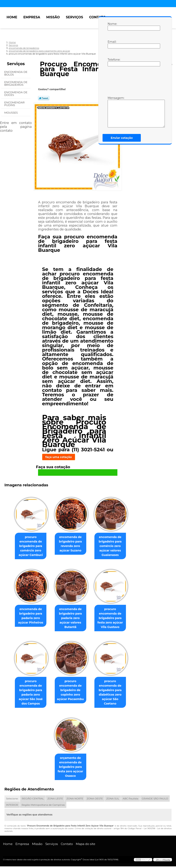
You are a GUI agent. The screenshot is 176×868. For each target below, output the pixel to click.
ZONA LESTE (55, 800)
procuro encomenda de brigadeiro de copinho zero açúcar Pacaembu (70, 691)
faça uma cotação (59, 457)
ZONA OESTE (95, 800)
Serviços (74, 17)
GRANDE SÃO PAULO (155, 800)
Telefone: (112, 62)
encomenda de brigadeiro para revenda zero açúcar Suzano (70, 544)
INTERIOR (12, 806)
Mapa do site (85, 846)
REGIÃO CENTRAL (33, 800)
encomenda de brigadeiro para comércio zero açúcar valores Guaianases (112, 546)
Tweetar (44, 98)
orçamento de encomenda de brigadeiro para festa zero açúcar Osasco (71, 768)
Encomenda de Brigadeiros (16, 83)
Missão (53, 17)
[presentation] (133, 81)
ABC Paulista (131, 800)
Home (12, 17)
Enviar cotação (122, 138)
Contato (97, 17)
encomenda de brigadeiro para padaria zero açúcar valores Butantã (70, 619)
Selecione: (12, 800)
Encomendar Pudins (14, 104)
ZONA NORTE (75, 800)
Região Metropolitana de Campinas (43, 806)
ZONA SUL (113, 800)
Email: (112, 44)
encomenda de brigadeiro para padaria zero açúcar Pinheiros (29, 617)
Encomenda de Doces (16, 94)
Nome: (112, 26)
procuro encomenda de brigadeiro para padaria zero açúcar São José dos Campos (29, 694)
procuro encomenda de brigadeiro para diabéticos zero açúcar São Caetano (112, 694)
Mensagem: (112, 112)
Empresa (32, 17)
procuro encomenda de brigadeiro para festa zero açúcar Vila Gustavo (112, 619)
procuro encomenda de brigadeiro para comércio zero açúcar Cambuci (29, 546)
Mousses (11, 113)
